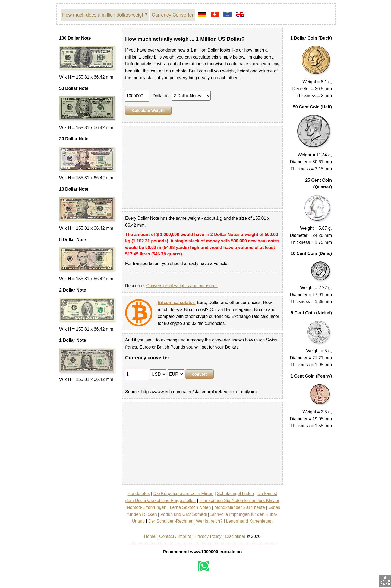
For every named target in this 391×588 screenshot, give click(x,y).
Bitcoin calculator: (177, 303)
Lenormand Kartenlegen (249, 521)
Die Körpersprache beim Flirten (183, 493)
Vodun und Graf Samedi (184, 514)
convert (199, 374)
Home (150, 536)
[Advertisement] (202, 167)
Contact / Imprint (175, 536)
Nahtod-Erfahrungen (146, 507)
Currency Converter (173, 15)
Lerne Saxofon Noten (190, 507)
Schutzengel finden (235, 493)
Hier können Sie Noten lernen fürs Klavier (239, 501)
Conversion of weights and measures (182, 286)
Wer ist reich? (209, 521)
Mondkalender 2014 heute (240, 507)
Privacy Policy (208, 536)
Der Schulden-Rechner (170, 521)
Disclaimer (235, 536)
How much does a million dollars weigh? (105, 15)
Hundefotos (139, 493)
